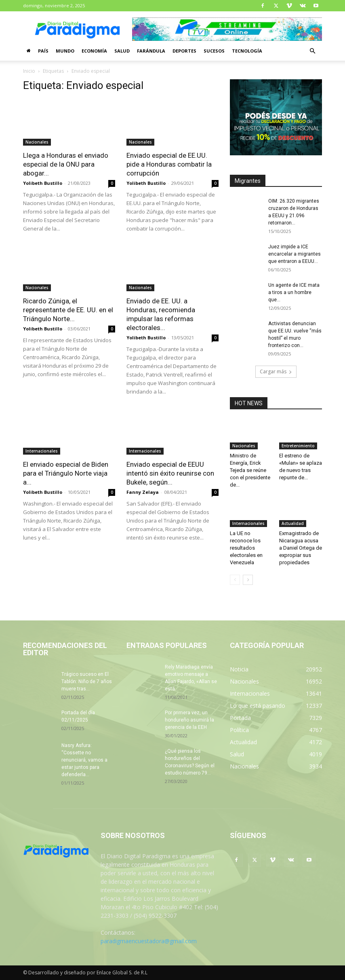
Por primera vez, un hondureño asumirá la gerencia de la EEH (189, 720)
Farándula (151, 51)
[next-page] (248, 580)
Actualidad (293, 523)
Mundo (65, 51)
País (43, 51)
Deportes (184, 51)
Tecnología (247, 51)
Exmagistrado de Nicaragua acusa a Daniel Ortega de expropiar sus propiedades (301, 548)
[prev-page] (235, 580)
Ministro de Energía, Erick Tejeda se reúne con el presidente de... (250, 470)
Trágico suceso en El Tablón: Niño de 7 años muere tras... (87, 682)
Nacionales (37, 142)
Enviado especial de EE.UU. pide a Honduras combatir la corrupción (169, 164)
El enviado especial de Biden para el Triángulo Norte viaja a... (66, 473)
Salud (122, 51)
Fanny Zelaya (143, 492)
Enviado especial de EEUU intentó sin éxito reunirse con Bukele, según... (170, 473)
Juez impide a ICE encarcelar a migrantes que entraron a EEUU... (295, 254)
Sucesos (214, 51)
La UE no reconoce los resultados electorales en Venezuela (246, 548)
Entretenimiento (298, 446)
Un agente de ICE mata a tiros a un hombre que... (294, 292)
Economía (94, 51)
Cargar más (276, 371)
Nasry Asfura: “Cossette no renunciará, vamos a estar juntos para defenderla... (84, 760)
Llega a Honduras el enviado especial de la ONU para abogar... (66, 164)
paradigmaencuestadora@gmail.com (149, 941)
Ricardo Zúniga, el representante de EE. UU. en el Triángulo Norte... (68, 310)
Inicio (29, 71)
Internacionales (42, 451)
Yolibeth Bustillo (43, 183)
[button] (312, 51)
